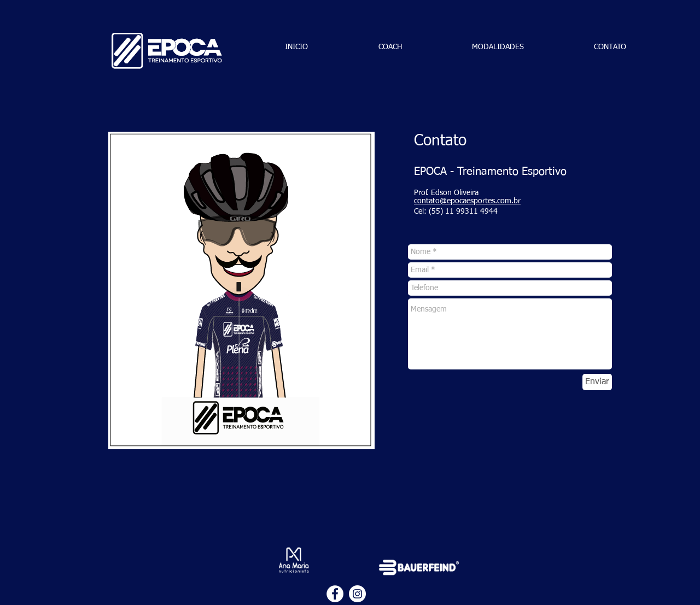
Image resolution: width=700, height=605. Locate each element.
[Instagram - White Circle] (357, 594)
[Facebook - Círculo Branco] (335, 594)
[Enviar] (597, 382)
